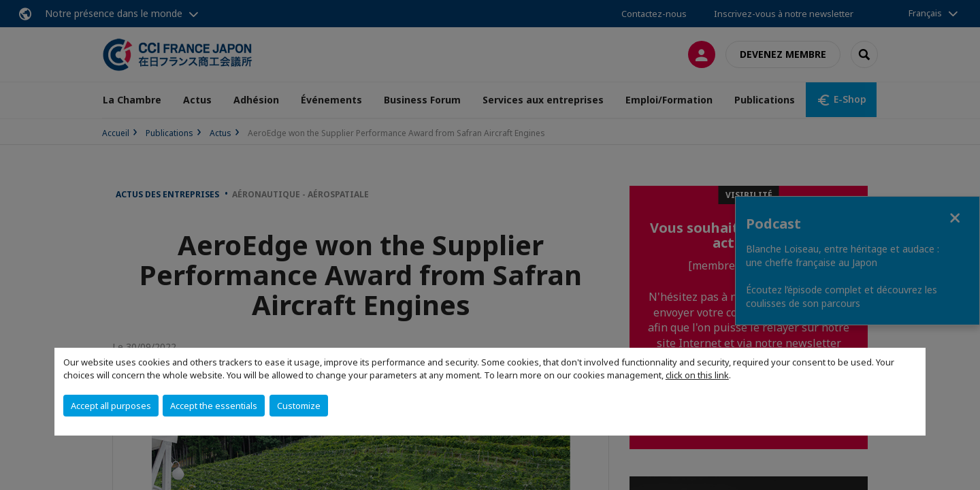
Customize (299, 406)
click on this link (697, 375)
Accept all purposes (111, 406)
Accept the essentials (214, 406)
